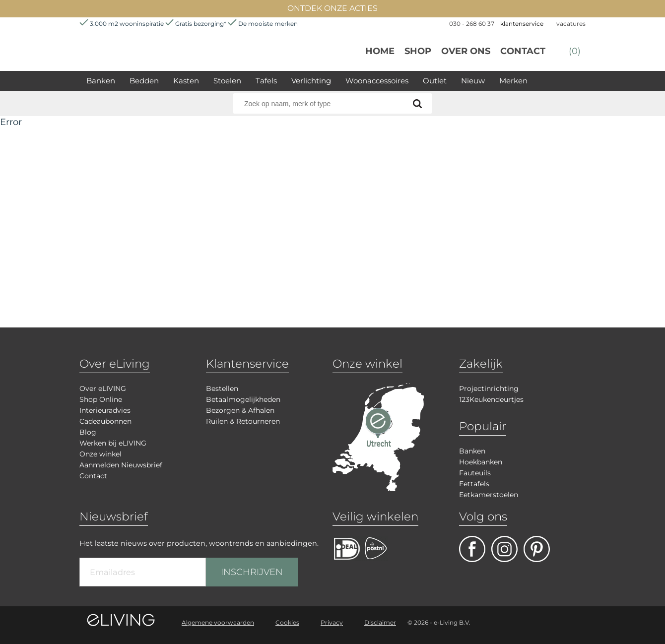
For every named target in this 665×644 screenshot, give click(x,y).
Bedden (144, 81)
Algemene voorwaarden (218, 622)
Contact (523, 51)
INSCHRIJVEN (252, 572)
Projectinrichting (489, 388)
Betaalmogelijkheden (243, 399)
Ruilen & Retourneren (243, 421)
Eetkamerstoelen (489, 495)
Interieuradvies (105, 410)
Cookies (287, 622)
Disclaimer (380, 622)
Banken (101, 81)
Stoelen (227, 81)
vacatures (571, 24)
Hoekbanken (481, 462)
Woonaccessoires (377, 81)
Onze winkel (100, 454)
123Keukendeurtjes (491, 399)
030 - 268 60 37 (472, 24)
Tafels (266, 81)
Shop (418, 51)
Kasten (186, 81)
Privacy (332, 622)
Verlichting (311, 81)
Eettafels (474, 484)
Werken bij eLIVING (113, 443)
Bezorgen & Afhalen (240, 410)
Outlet (435, 81)
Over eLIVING (103, 388)
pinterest (537, 549)
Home (380, 51)
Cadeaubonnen (105, 421)
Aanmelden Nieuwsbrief (121, 465)
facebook (472, 549)
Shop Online (101, 399)
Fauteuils (475, 473)
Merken (513, 81)
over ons (466, 51)
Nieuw (473, 81)
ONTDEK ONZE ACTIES (332, 8)
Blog (88, 432)
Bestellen (222, 388)
